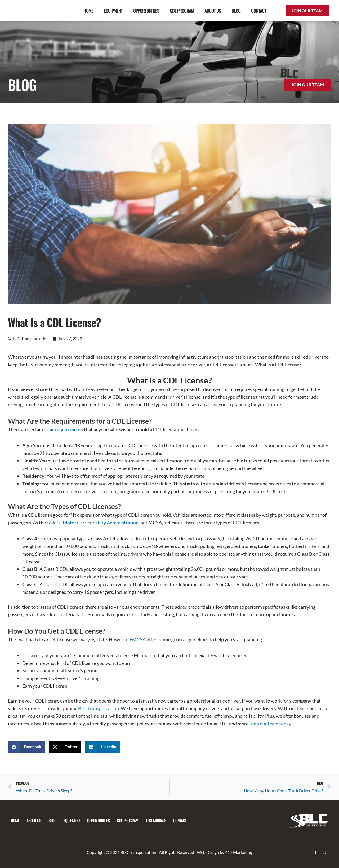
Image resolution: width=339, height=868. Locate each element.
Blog (236, 11)
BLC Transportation (99, 708)
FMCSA (138, 639)
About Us (213, 11)
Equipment (113, 11)
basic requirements (63, 429)
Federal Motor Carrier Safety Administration (93, 523)
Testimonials (162, 821)
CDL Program (182, 11)
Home (88, 11)
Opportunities (146, 11)
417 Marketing (239, 852)
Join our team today (271, 724)
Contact (259, 11)
